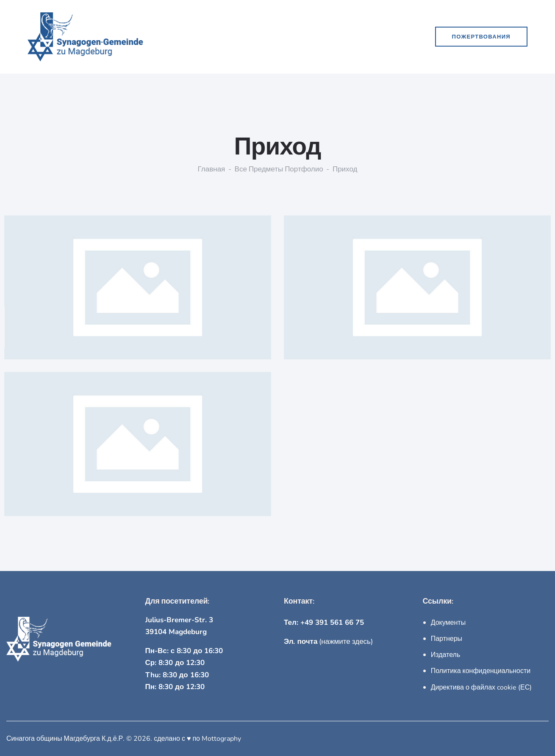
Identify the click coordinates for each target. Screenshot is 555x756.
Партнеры (447, 639)
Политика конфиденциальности (481, 671)
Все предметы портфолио (279, 169)
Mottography (221, 739)
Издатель (446, 655)
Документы (448, 623)
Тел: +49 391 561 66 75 (324, 622)
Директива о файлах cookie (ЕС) (481, 687)
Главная (212, 169)
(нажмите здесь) (328, 641)
